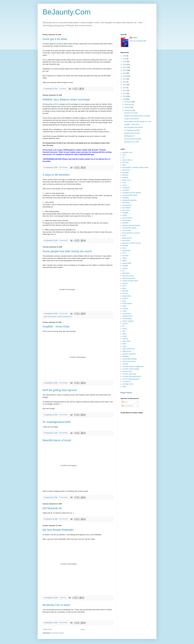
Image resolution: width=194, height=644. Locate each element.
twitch (124, 344)
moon (124, 286)
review (125, 311)
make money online (129, 278)
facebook (125, 223)
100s (124, 155)
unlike (124, 346)
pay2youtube (127, 296)
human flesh (126, 251)
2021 (125, 67)
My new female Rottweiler (58, 530)
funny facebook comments (131, 233)
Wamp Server (127, 351)
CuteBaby (126, 198)
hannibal (125, 246)
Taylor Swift (126, 341)
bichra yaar (126, 170)
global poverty (127, 238)
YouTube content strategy (131, 369)
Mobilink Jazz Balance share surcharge (66, 99)
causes (125, 185)
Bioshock (125, 175)
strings (125, 336)
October (127, 107)
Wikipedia (126, 356)
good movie (126, 240)
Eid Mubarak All (52, 508)
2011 (125, 93)
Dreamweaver (127, 205)
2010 (125, 96)
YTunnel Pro (126, 382)
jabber (124, 261)
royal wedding (127, 319)
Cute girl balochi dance (130, 195)
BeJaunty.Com (67, 12)
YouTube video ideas (129, 374)
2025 (125, 59)
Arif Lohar (126, 162)
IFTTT (124, 253)
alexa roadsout (127, 160)
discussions (126, 203)
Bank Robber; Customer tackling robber (60, 317)
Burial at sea (127, 180)
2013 (125, 88)
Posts (125, 402)
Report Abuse (126, 393)
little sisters (126, 273)
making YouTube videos (130, 281)
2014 (125, 85)
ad (123, 157)
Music (124, 288)
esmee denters (127, 218)
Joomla (125, 268)
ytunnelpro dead (128, 384)
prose (124, 301)
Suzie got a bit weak (55, 39)
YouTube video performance (132, 376)
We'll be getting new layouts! (60, 390)
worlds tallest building (129, 359)
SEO (124, 331)
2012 (125, 91)
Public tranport (127, 303)
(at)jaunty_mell (127, 152)
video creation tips (128, 349)
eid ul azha (126, 210)
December (128, 102)
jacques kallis (127, 263)
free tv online (127, 230)
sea (124, 326)
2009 (125, 99)
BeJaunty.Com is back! (56, 605)
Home (83, 629)
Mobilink (56, 104)
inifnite (125, 258)
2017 (125, 79)
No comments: (64, 167)
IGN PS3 (125, 256)
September (128, 110)
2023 (125, 62)
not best (125, 293)
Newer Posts (47, 629)
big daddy (126, 173)
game (124, 235)
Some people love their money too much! (67, 251)
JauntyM (125, 266)
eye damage (126, 220)
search (125, 329)
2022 (125, 65)
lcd (123, 271)
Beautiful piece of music (57, 440)
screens (125, 324)
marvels (125, 283)
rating (124, 306)
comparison (126, 188)
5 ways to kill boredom (56, 175)
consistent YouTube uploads (132, 193)
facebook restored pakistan (131, 225)
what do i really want (129, 354)
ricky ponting (127, 314)
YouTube (125, 364)
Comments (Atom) (58, 633)
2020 (125, 70)
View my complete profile (138, 41)
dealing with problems (130, 200)
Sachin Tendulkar (128, 321)
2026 (125, 56)
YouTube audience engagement (133, 366)
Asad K (135, 38)
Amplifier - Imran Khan (56, 327)
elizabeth (125, 213)
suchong (125, 339)
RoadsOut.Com (127, 316)
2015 (125, 82)
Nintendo (125, 291)
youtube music (127, 372)
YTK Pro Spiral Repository (131, 379)
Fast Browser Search (129, 228)
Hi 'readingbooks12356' (57, 422)
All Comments (127, 406)
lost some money (128, 276)
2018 (125, 76)
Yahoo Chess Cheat (129, 361)
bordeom (125, 177)
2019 (125, 73)
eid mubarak (126, 208)
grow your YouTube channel (132, 243)
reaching (125, 309)
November (128, 105)
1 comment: (63, 89)
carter (124, 183)
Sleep (124, 334)
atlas (124, 165)
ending (125, 215)
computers (126, 190)
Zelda (124, 387)
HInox (124, 248)
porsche (125, 298)
